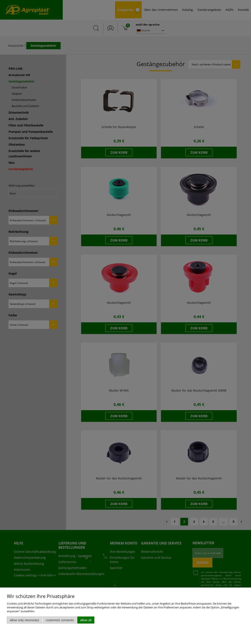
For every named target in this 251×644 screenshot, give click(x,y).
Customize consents (60, 620)
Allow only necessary (25, 620)
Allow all (86, 620)
